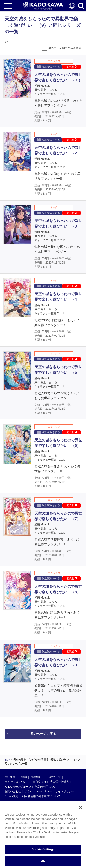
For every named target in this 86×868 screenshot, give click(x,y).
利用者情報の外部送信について (41, 796)
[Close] (80, 808)
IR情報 (23, 777)
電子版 (72, 67)
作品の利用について (47, 787)
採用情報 (36, 777)
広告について (53, 777)
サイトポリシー (65, 791)
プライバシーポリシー (38, 791)
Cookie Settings (43, 849)
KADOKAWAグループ (18, 787)
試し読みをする (48, 67)
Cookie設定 (12, 796)
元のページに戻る (43, 734)
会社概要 (10, 777)
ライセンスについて (17, 782)
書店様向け (39, 782)
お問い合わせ (13, 791)
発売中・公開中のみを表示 (65, 48)
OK (43, 861)
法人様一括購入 (59, 782)
